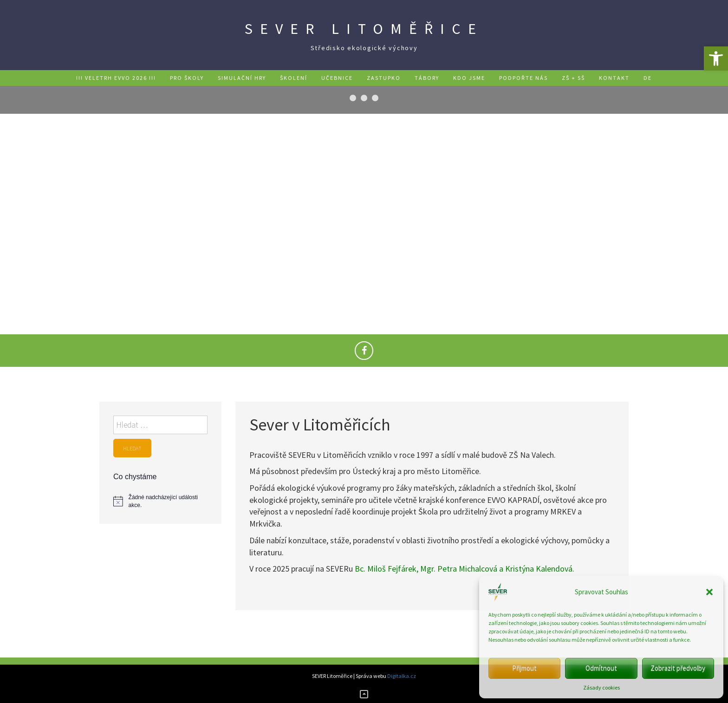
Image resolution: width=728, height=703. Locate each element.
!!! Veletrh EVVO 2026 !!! (116, 78)
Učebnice (337, 78)
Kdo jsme (469, 78)
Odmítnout (601, 668)
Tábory (427, 78)
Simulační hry (242, 78)
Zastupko (384, 78)
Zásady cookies (601, 687)
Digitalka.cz (402, 676)
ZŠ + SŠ (573, 78)
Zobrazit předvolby (678, 668)
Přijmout (524, 668)
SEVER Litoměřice (364, 29)
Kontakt (614, 78)
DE (648, 78)
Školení (294, 78)
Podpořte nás (523, 78)
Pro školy (187, 78)
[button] (716, 59)
